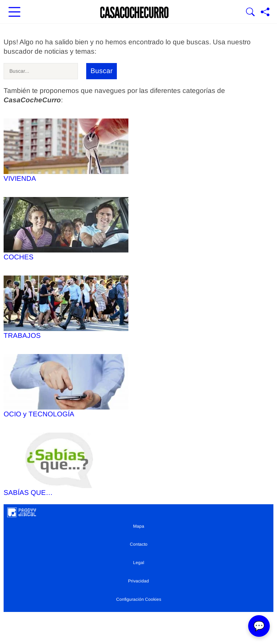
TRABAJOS (66, 307)
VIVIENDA (66, 150)
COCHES (66, 229)
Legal (139, 563)
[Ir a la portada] (135, 13)
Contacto (139, 544)
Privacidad (138, 581)
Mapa (139, 526)
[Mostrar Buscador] (250, 13)
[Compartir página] (265, 13)
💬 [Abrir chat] (259, 626)
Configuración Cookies (139, 599)
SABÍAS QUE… (66, 464)
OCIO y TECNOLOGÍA (66, 386)
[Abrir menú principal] (14, 13)
